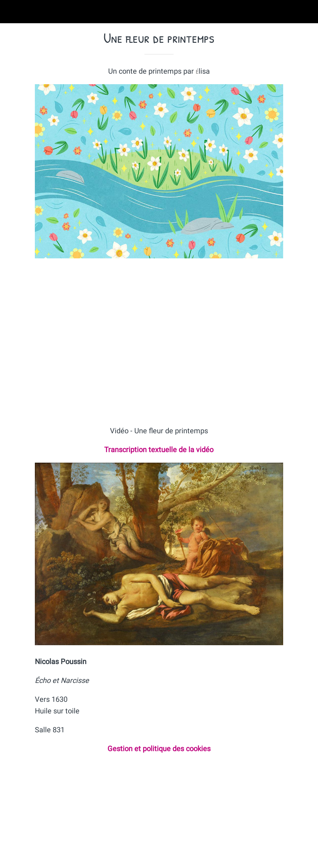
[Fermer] (12, 12)
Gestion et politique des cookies (159, 749)
